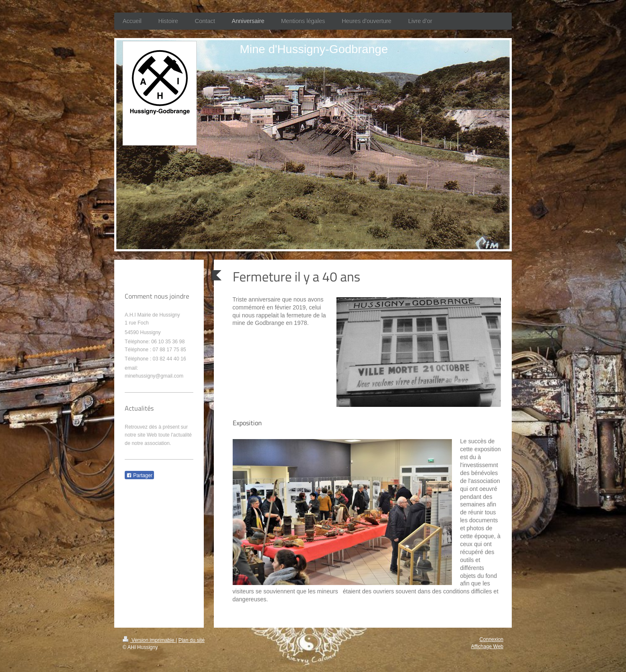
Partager (139, 475)
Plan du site (191, 640)
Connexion (491, 639)
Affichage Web (487, 646)
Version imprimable (149, 640)
